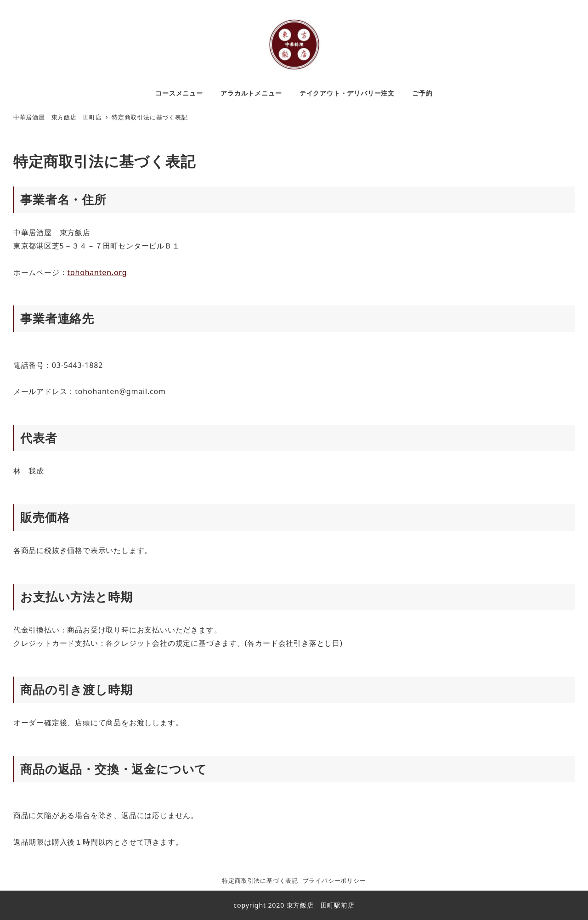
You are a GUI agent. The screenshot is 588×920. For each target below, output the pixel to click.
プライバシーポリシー (334, 880)
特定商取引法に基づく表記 (260, 880)
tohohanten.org (97, 272)
